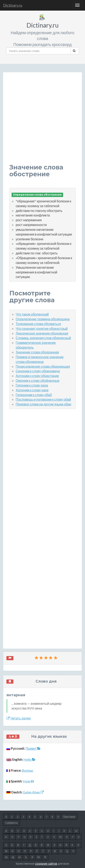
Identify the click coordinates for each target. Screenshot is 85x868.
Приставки (69, 817)
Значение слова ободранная (37, 352)
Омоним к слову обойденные (38, 380)
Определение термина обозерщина (43, 319)
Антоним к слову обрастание (37, 376)
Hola (28, 781)
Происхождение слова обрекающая (43, 366)
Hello (30, 759)
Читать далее (19, 718)
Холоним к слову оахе (32, 390)
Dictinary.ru (13, 5)
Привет (33, 748)
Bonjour (28, 770)
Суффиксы (11, 823)
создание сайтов (46, 864)
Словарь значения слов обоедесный (43, 338)
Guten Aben (33, 792)
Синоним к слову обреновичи (38, 371)
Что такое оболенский (32, 314)
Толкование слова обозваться (38, 324)
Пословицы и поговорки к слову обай (43, 399)
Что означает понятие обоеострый (42, 328)
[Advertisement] (42, 121)
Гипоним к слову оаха (32, 385)
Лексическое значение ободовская (42, 333)
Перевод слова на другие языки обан (43, 404)
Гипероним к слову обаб (34, 395)
